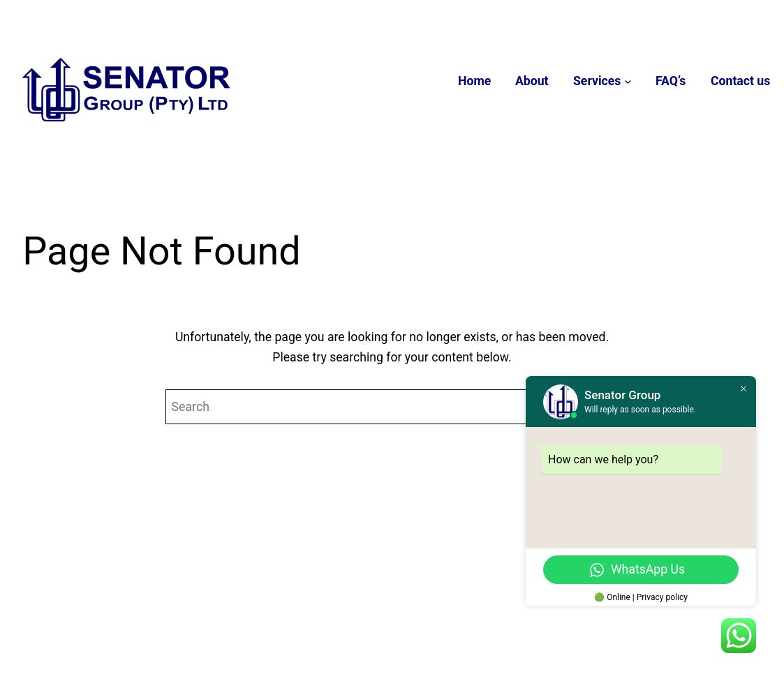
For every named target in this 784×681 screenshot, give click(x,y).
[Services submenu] (628, 81)
